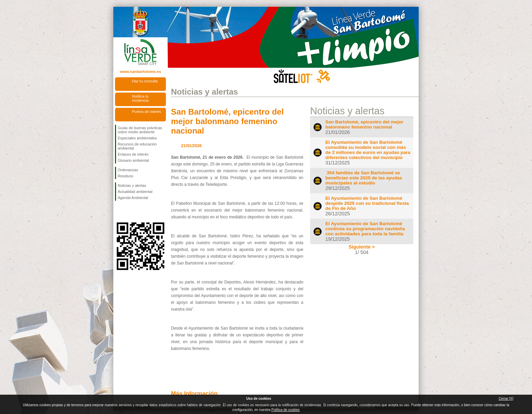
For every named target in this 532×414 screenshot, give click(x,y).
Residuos (126, 176)
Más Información (194, 393)
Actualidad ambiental (135, 192)
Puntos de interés (147, 112)
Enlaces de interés (133, 154)
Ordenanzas (128, 170)
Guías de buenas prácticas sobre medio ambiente (140, 130)
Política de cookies (286, 410)
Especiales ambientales (137, 138)
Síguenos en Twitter (130, 212)
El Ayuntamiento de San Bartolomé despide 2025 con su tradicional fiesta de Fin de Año (367, 203)
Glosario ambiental (133, 160)
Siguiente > (362, 247)
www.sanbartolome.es (140, 72)
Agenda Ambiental (133, 198)
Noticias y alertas (132, 185)
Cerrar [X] (506, 399)
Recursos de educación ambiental (137, 146)
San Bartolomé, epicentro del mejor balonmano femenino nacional (227, 121)
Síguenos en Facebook (119, 212)
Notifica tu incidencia (140, 98)
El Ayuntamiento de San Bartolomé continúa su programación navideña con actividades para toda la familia (365, 229)
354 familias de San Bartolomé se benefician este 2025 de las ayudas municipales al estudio (364, 178)
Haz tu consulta (145, 81)
